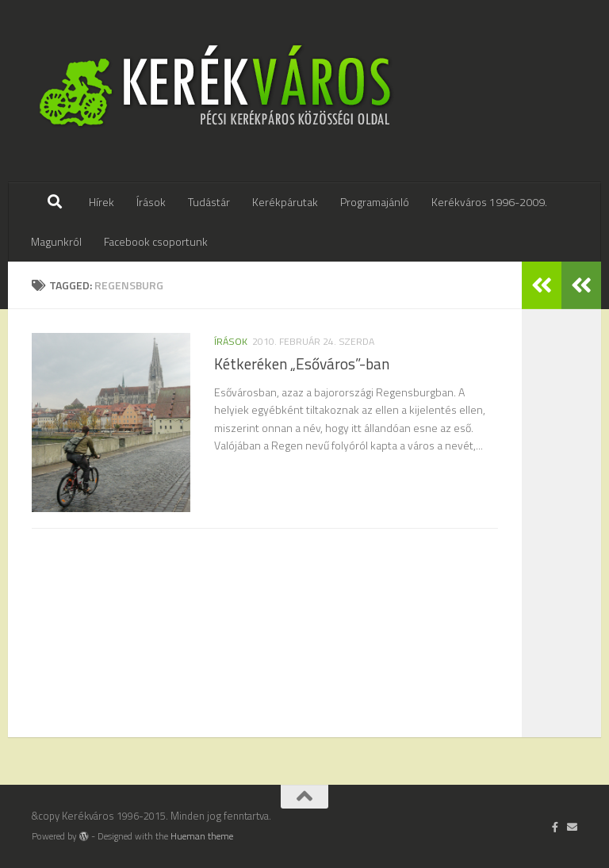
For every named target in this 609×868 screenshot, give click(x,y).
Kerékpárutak (285, 202)
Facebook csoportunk (156, 241)
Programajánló (375, 202)
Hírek (101, 202)
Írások (151, 202)
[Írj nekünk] (572, 827)
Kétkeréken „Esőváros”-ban (302, 364)
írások (231, 341)
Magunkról (56, 241)
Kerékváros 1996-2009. (489, 202)
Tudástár (209, 202)
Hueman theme (202, 836)
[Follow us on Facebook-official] (555, 827)
